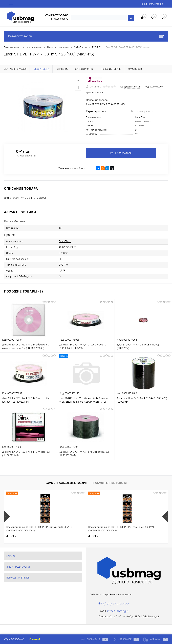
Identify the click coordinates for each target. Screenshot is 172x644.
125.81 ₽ (124, 536)
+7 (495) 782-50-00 (56, 15)
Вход (144, 4)
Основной (35, 639)
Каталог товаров (86, 36)
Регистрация (156, 4)
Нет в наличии (26, 156)
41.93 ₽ (11, 536)
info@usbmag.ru (59, 19)
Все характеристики (142, 111)
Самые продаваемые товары (66, 483)
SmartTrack (141, 117)
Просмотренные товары (109, 483)
